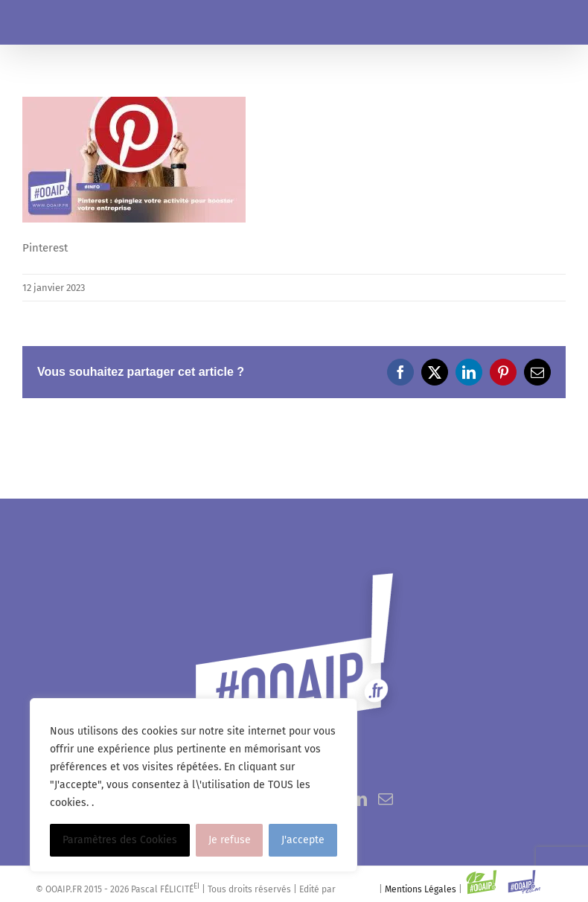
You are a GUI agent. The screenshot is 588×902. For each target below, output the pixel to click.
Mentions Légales (421, 889)
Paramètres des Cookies (120, 840)
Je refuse (230, 840)
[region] (194, 785)
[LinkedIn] (359, 799)
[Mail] (386, 799)
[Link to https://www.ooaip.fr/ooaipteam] (524, 882)
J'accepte (303, 840)
